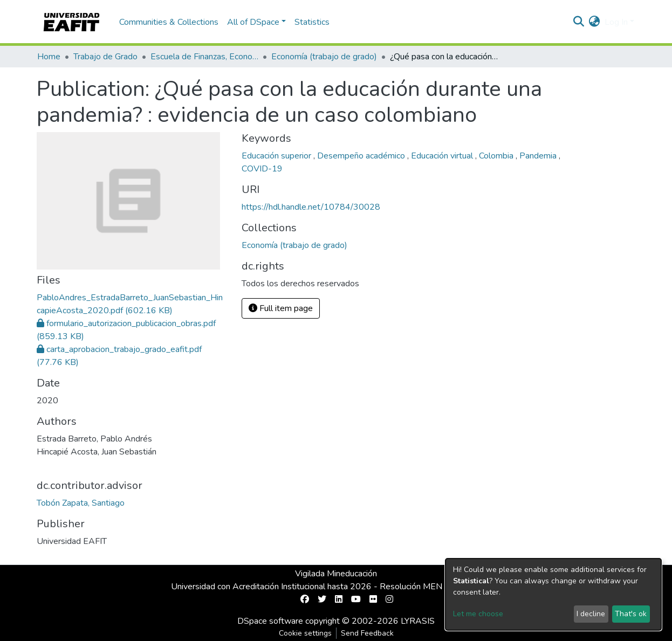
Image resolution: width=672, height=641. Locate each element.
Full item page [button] (281, 308)
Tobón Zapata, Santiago (81, 503)
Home (49, 57)
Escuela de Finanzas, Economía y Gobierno (204, 57)
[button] (595, 22)
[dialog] (553, 594)
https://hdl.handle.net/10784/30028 (311, 207)
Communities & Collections (169, 22)
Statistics (312, 22)
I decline (591, 614)
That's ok (631, 614)
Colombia (497, 156)
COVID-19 (262, 169)
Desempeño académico (362, 156)
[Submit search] (579, 22)
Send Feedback (367, 633)
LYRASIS (418, 621)
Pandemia (539, 156)
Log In (616, 22)
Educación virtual (443, 156)
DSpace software (270, 621)
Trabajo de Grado (105, 57)
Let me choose (478, 614)
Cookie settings (305, 633)
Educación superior (277, 156)
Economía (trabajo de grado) (324, 57)
